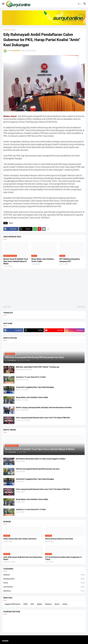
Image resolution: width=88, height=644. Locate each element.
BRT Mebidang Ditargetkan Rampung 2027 (70, 260)
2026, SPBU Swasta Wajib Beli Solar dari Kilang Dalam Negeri (23, 558)
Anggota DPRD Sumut (12, 604)
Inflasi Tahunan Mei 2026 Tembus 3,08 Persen (20, 539)
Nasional (44, 575)
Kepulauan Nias (44, 579)
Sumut (44, 583)
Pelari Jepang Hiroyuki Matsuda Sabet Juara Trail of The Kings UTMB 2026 (43, 418)
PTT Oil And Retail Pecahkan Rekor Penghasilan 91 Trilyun (63, 558)
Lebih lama (81, 307)
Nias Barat (44, 591)
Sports (57, 604)
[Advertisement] (44, 287)
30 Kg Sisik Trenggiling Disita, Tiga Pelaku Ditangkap (35, 387)
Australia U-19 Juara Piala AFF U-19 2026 (31, 377)
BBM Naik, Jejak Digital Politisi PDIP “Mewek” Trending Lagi (37, 367)
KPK (32, 604)
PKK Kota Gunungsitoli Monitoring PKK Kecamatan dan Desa (38, 469)
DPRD (25, 604)
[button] (3, 4)
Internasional (44, 587)
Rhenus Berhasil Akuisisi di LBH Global (59, 539)
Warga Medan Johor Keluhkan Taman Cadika (43, 260)
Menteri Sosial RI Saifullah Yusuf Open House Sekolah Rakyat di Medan (16, 261)
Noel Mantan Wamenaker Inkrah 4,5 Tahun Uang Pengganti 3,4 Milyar (41, 459)
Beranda (6, 30)
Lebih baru (7, 307)
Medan (14, 30)
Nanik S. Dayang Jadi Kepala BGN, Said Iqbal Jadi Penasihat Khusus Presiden (44, 408)
